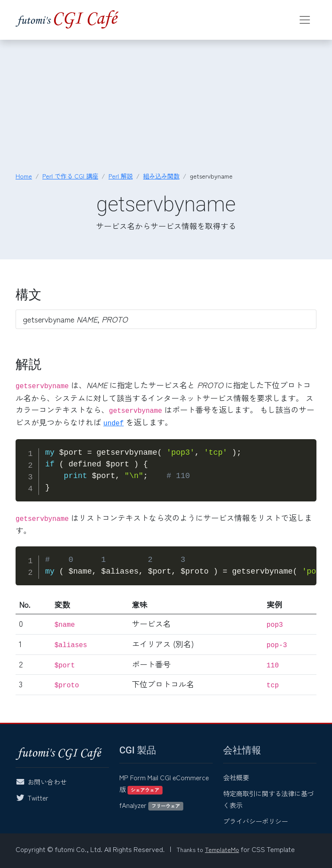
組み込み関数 (161, 176)
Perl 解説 (121, 176)
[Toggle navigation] (305, 20)
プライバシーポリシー (255, 821)
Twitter (38, 798)
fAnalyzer (151, 805)
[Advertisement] (166, 106)
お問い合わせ (47, 782)
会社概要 (236, 777)
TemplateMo (222, 849)
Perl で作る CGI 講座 (70, 176)
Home (24, 176)
